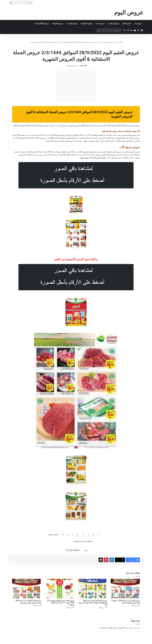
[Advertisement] (76, 86)
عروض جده (101, 23)
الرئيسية (118, 42)
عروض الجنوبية (58, 23)
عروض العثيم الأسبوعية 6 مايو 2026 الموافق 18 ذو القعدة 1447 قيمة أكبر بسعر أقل (93, 603)
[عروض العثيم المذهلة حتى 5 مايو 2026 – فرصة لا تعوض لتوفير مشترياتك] (27, 589)
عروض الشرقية (87, 23)
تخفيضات (52, 126)
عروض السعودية (108, 42)
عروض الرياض (114, 23)
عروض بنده (138, 23)
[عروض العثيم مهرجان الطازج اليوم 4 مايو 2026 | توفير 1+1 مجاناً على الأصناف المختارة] (60, 589)
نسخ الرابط (65, 542)
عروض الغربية (73, 23)
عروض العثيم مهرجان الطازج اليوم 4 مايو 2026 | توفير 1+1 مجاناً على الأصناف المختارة (61, 603)
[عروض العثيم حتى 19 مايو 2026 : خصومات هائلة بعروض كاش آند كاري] (125, 589)
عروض (82, 158)
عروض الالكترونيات (42, 23)
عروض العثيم (127, 23)
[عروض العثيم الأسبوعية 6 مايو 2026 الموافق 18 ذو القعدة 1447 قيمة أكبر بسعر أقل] (92, 589)
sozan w (82, 66)
